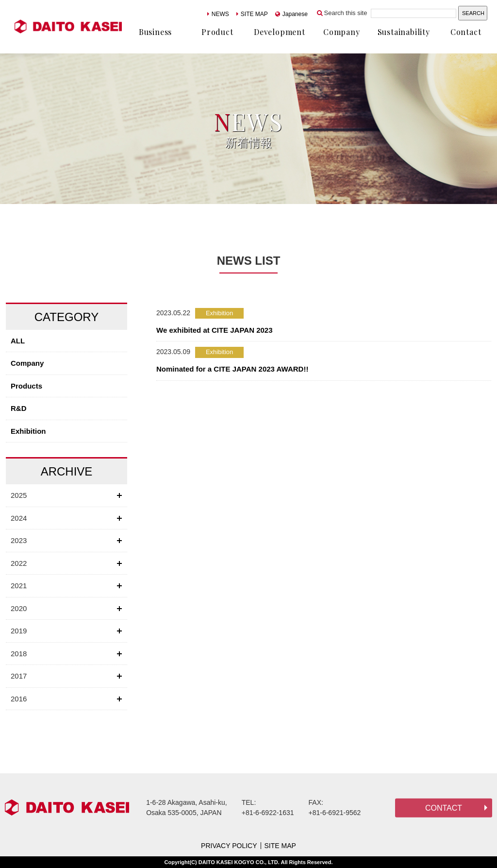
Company (27, 363)
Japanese (291, 14)
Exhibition (28, 431)
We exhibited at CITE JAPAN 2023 (215, 330)
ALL (18, 341)
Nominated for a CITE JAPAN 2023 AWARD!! (232, 369)
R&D (19, 408)
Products (26, 386)
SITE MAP (252, 14)
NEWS (218, 14)
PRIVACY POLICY (229, 846)
